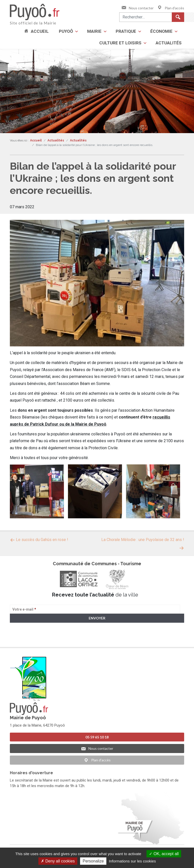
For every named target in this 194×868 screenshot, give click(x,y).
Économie (161, 31)
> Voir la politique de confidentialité (30, 638)
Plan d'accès (171, 8)
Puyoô (66, 31)
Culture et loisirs (120, 43)
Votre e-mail (24, 609)
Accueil (40, 31)
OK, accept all (164, 854)
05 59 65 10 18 (97, 736)
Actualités (169, 43)
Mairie (94, 31)
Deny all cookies (58, 861)
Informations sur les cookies (132, 861)
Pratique (126, 31)
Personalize (93, 861)
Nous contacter (137, 8)
